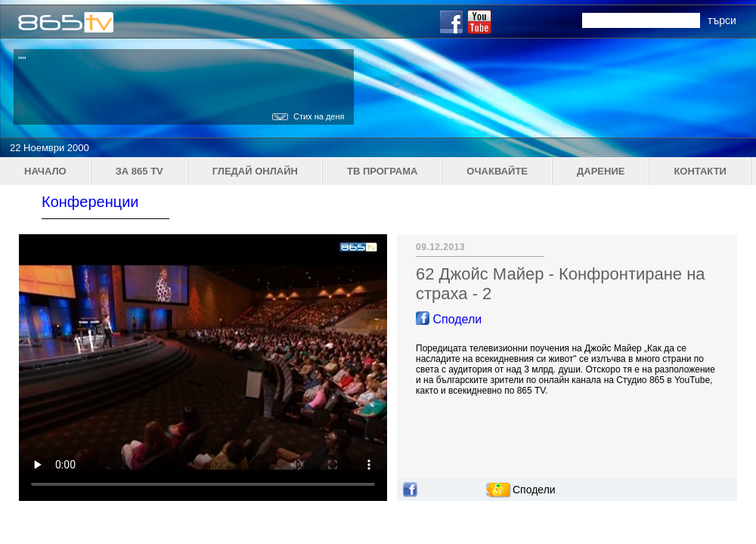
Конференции (90, 202)
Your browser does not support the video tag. (203, 368)
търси (722, 20)
